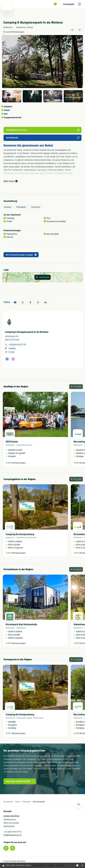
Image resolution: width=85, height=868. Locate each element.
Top (79, 804)
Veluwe (29, 445)
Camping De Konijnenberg (20, 534)
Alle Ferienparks (39, 802)
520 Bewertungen (17, 32)
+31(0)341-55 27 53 (17, 345)
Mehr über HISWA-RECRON (20, 781)
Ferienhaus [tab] (36, 207)
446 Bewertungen (18, 553)
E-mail (11, 352)
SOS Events (12, 442)
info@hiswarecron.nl (12, 835)
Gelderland (21, 445)
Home (17, 802)
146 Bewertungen (18, 463)
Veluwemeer (31, 538)
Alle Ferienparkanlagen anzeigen (21, 255)
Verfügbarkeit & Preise (43, 130)
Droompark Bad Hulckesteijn (21, 624)
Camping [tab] (7, 207)
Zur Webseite (43, 138)
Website (12, 348)
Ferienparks (73, 4)
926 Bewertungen (18, 643)
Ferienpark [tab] (21, 207)
